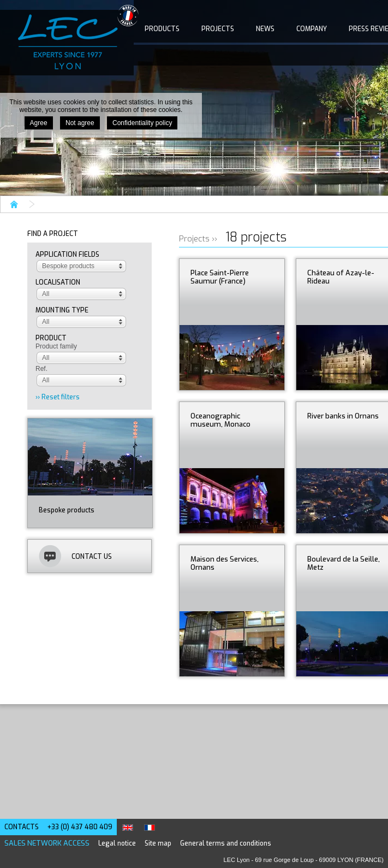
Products (162, 29)
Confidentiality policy (142, 123)
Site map (158, 843)
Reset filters (61, 397)
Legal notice (117, 843)
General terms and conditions (226, 843)
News (265, 29)
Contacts (22, 827)
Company (312, 29)
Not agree (80, 123)
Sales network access (47, 843)
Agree (39, 123)
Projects (218, 29)
